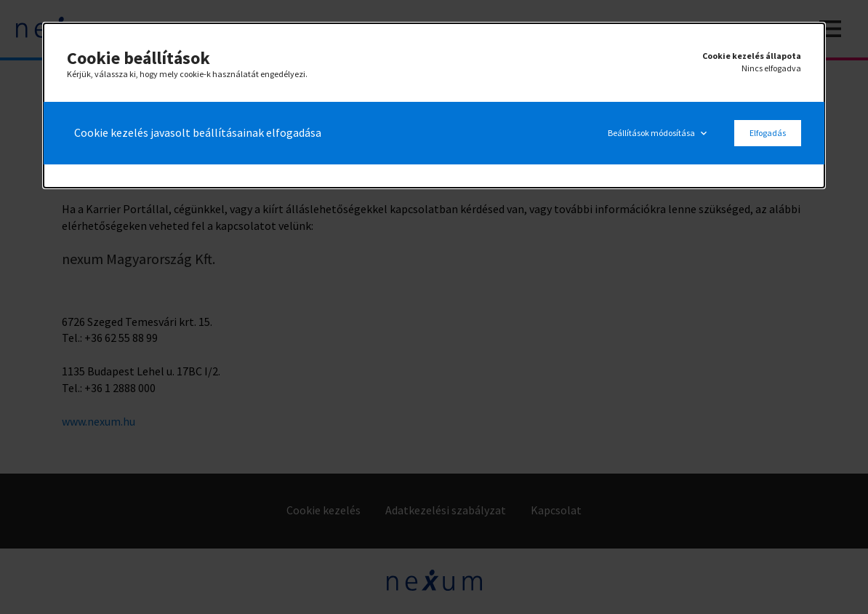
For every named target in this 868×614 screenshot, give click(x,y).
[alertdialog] (434, 105)
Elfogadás (768, 133)
